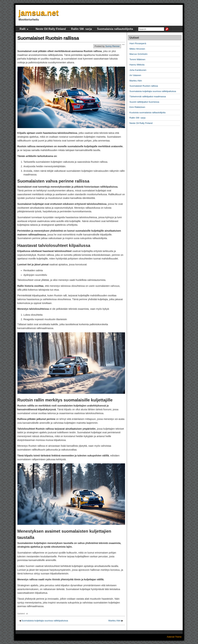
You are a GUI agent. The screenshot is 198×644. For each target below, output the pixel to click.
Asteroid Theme (174, 637)
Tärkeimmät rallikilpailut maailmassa (148, 96)
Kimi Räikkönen (137, 107)
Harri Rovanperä (138, 43)
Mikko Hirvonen (137, 49)
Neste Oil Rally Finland (51, 29)
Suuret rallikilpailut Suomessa (144, 102)
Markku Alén (115, 621)
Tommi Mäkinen (137, 59)
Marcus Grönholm (139, 54)
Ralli (23, 29)
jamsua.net (39, 13)
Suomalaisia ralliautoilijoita (115, 29)
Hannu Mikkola (137, 65)
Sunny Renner (112, 46)
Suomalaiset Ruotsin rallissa (48, 38)
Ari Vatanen (135, 75)
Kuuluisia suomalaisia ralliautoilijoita (148, 112)
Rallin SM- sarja (81, 29)
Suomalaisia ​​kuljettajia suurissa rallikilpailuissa (45, 621)
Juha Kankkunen (138, 70)
